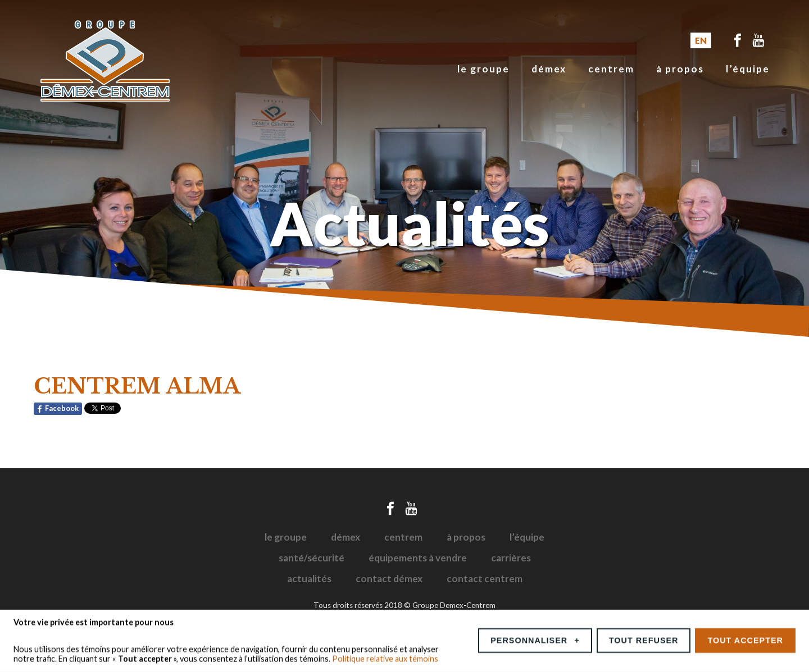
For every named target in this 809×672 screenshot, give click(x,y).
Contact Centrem (485, 579)
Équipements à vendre (418, 558)
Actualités (309, 579)
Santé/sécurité (312, 558)
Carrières (511, 558)
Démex (549, 69)
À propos (680, 69)
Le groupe (483, 69)
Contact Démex (389, 579)
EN (701, 40)
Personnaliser (535, 638)
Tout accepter (745, 638)
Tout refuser (644, 638)
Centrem (611, 69)
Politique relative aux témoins (385, 656)
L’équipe (748, 69)
